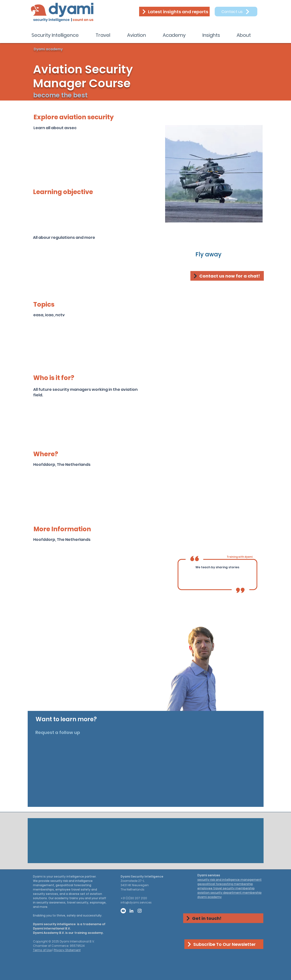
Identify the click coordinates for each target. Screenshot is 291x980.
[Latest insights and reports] (174, 12)
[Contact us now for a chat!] (227, 276)
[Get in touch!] (223, 918)
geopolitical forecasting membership (225, 884)
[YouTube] (123, 911)
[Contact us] (236, 12)
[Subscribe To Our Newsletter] (224, 944)
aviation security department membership (230, 893)
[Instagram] (140, 911)
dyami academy (210, 897)
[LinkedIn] (131, 911)
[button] (60, 35)
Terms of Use (42, 950)
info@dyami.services (136, 902)
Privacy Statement (67, 950)
